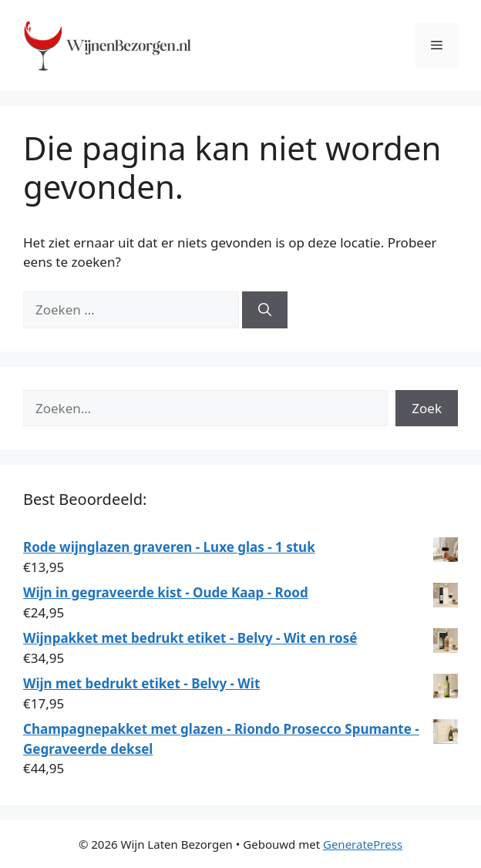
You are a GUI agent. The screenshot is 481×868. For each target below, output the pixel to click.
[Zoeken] (265, 310)
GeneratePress (363, 844)
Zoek (427, 408)
